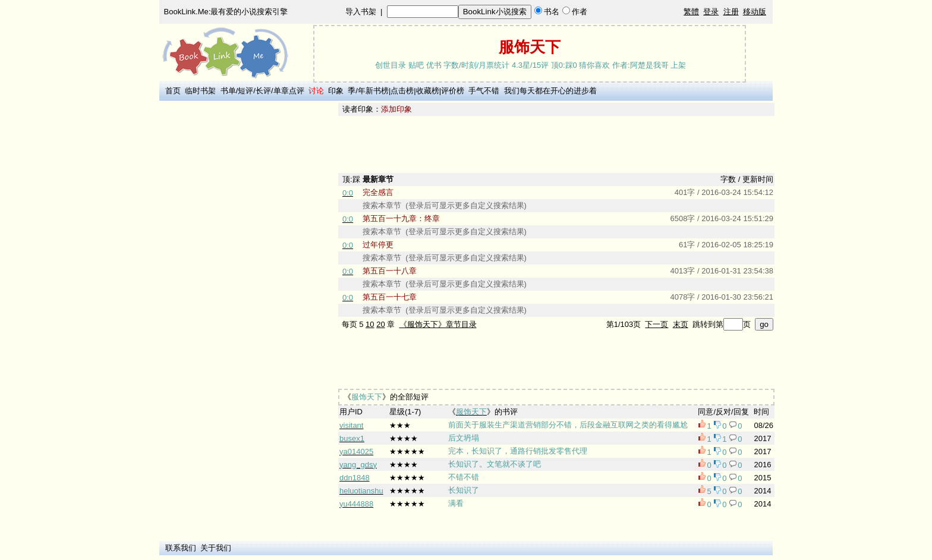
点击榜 (402, 91)
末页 (681, 324)
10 (370, 324)
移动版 (755, 12)
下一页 (657, 324)
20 (380, 324)
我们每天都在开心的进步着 (550, 91)
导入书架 (361, 12)
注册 (731, 12)
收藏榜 (428, 91)
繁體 (691, 12)
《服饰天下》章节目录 (438, 324)
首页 (173, 91)
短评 (245, 91)
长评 (263, 91)
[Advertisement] (247, 281)
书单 (228, 91)
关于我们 (216, 548)
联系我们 (181, 548)
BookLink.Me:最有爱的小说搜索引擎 (226, 12)
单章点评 (289, 91)
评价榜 (453, 91)
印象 (336, 91)
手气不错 (484, 91)
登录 (711, 12)
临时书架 (200, 91)
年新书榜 (373, 91)
